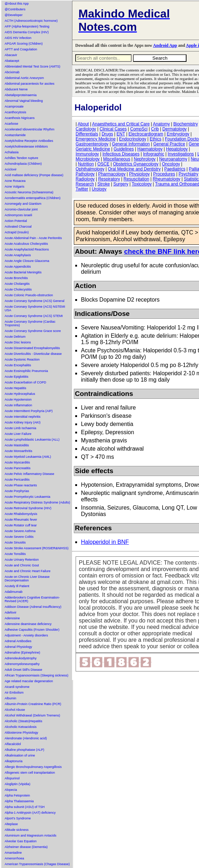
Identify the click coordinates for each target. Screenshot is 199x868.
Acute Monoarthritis (19, 451)
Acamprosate (14, 106)
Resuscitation (136, 179)
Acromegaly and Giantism (23, 204)
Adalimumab (14, 592)
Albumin (11, 698)
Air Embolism (14, 693)
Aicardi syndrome (17, 687)
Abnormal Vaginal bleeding (24, 101)
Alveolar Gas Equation (21, 841)
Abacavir (11, 55)
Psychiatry (188, 174)
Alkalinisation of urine (20, 755)
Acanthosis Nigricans (20, 118)
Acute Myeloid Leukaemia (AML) (28, 457)
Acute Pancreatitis (18, 468)
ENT (121, 134)
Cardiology (86, 129)
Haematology (150, 149)
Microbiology (88, 159)
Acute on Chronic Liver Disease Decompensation (27, 579)
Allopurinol (12, 778)
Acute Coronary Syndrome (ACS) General (35, 301)
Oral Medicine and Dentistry (134, 169)
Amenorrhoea (14, 858)
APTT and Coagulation (21, 49)
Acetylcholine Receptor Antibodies (29, 141)
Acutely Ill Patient (17, 586)
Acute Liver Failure (18, 434)
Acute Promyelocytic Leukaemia (27, 497)
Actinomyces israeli (18, 215)
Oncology (171, 164)
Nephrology (145, 159)
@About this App (17, 4)
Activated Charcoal (18, 227)
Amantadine (13, 853)
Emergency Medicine (96, 139)
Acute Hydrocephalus (20, 394)
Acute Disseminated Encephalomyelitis (32, 348)
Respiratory (109, 179)
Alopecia (11, 790)
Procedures (164, 174)
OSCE (103, 164)
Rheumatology (166, 179)
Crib (155, 129)
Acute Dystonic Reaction (22, 359)
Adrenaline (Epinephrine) (22, 653)
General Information (131, 144)
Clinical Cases (113, 129)
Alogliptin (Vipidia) (17, 784)
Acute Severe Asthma (20, 531)
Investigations (181, 154)
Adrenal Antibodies (18, 641)
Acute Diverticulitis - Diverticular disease (33, 354)
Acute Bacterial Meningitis (23, 272)
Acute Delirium (15, 337)
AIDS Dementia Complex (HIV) (27, 32)
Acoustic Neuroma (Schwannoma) (29, 192)
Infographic (154, 154)
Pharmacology (112, 174)
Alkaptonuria (14, 761)
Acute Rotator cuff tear (21, 525)
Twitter (82, 189)
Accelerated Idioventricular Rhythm (30, 129)
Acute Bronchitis (16, 278)
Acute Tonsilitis (15, 554)
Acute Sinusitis (15, 542)
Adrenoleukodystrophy (21, 658)
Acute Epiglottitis (17, 377)
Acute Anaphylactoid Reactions (27, 249)
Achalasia (12, 152)
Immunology (87, 154)
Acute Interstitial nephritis (23, 417)
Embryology (178, 134)
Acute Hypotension (18, 400)
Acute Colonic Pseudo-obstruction (29, 295)
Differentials (87, 134)
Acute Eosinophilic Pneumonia (26, 371)
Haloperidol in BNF (105, 542)
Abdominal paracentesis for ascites (30, 84)
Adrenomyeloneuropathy (22, 664)
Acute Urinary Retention (22, 560)
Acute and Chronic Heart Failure (28, 571)
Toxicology (142, 184)
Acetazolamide (15, 135)
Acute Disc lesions (18, 342)
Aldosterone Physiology (21, 733)
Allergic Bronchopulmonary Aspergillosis (33, 767)
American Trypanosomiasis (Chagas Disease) (37, 864)
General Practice (169, 144)
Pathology (85, 174)
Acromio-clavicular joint (21, 209)
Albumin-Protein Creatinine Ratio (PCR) (33, 704)
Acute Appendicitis (18, 267)
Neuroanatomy (173, 159)
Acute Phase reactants (21, 485)
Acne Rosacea (15, 181)
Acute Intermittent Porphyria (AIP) (29, 411)
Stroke (104, 184)
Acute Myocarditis (17, 462)
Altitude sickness (17, 830)
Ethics (156, 139)
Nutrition (86, 164)
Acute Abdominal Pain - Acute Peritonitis (33, 238)
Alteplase (11, 824)
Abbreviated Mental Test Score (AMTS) (32, 66)
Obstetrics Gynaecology (136, 164)
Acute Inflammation (18, 405)
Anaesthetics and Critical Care (121, 124)
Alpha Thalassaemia (19, 801)
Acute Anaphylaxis (18, 255)
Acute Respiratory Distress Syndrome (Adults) (37, 502)
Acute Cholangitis (17, 284)
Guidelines (124, 149)
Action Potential (16, 221)
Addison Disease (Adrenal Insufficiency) (33, 607)
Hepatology (177, 149)
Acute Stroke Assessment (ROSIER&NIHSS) (37, 548)
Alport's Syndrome (18, 818)
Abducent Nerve (16, 89)
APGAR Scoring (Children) (24, 44)
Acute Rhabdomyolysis (21, 514)
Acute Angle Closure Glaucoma (27, 261)
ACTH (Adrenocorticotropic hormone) (31, 21)
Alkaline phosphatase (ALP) (24, 750)
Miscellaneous (117, 159)
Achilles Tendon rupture (21, 158)
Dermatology (174, 129)
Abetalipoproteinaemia (21, 95)
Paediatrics (175, 169)
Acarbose (11, 124)
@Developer (14, 15)
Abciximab (12, 72)
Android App (165, 45)
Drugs (107, 134)
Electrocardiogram (146, 134)
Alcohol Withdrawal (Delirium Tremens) (32, 715)
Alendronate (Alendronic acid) (26, 738)
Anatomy (161, 124)
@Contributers (15, 9)
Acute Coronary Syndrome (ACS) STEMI (34, 316)
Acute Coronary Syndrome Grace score (33, 331)
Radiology (85, 179)
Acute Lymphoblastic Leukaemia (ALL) (32, 440)
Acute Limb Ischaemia (21, 428)
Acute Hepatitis (16, 388)
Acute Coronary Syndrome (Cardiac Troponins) (30, 323)
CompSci (139, 129)
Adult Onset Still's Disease (23, 670)
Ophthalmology (90, 169)
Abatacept (12, 61)
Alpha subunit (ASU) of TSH (25, 807)
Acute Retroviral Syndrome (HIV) (28, 508)
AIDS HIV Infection (18, 38)
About (83, 124)
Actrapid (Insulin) (17, 232)
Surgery (121, 184)
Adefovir (11, 612)
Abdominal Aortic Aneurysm (24, 78)
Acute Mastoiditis (17, 445)
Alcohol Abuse (15, 710)
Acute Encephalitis (18, 365)
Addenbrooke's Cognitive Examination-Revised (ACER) (32, 599)
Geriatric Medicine (93, 149)
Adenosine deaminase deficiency (28, 624)
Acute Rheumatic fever (21, 520)
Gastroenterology (92, 144)
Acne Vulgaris (14, 187)
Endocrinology (133, 139)
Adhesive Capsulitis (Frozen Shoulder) (32, 630)
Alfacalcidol (13, 744)
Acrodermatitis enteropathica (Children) (33, 198)
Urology (99, 189)
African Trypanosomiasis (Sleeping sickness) (37, 675)
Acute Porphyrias (17, 491)
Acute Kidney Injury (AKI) (23, 422)
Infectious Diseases (121, 154)
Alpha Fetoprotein (17, 795)
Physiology (139, 174)
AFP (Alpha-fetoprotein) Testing (27, 26)
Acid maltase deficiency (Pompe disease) (34, 175)
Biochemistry (186, 124)
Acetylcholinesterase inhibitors (26, 147)
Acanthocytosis (16, 112)
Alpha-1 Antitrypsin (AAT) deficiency (30, 813)
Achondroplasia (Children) (23, 164)
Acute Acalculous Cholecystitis (26, 244)
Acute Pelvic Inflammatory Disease (29, 474)
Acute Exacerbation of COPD (25, 382)
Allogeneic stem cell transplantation (30, 773)
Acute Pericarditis (17, 480)
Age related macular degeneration (29, 681)
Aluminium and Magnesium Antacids (30, 835)
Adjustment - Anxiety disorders (26, 635)
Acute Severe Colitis (19, 537)
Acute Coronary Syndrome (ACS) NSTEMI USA (35, 308)
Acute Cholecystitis (18, 289)
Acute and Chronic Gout (22, 565)
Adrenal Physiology (18, 647)
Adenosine (12, 618)
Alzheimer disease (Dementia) (26, 847)
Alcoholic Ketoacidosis (21, 727)
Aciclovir (11, 169)
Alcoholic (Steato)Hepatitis (24, 721)
